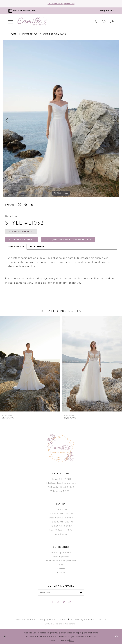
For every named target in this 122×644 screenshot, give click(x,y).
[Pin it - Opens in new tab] (26, 205)
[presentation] (30, 364)
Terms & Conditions (26, 619)
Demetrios (30, 34)
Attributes (37, 247)
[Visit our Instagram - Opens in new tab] (58, 602)
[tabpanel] (61, 118)
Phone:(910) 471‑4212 (61, 479)
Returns (61, 573)
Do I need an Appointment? (61, 4)
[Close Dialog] (5, 637)
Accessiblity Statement (83, 619)
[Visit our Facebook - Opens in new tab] (52, 602)
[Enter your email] (61, 592)
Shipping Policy (47, 619)
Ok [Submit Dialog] (116, 636)
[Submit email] (81, 592)
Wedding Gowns (61, 557)
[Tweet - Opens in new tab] (19, 205)
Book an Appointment (61, 553)
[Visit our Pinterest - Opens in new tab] (64, 602)
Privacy (63, 619)
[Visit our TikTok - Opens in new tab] (70, 602)
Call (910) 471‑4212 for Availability (68, 240)
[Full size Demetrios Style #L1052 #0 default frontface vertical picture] (61, 118)
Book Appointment (22, 240)
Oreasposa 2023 (55, 34)
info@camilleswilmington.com (61, 483)
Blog (61, 565)
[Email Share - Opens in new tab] (32, 205)
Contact (61, 569)
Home (13, 34)
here (72, 640)
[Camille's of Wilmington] (32, 21)
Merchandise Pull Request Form (61, 561)
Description (16, 247)
